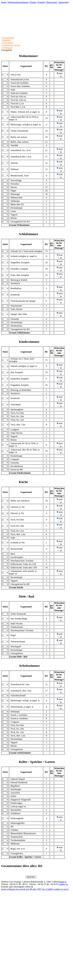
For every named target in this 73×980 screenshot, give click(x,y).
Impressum (63, 2)
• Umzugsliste (7, 43)
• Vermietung (7, 48)
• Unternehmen (8, 38)
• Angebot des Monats (11, 45)
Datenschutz (52, 2)
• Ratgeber (6, 40)
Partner (33, 2)
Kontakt (41, 2)
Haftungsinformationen (18, 2)
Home (4, 2)
